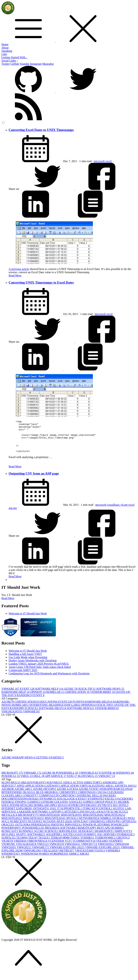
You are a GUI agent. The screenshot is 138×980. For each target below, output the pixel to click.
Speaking (7, 51)
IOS (54, 815)
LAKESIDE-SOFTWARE (33, 818)
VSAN (100, 857)
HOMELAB (55, 698)
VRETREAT (66, 857)
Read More (15, 275)
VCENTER (107, 779)
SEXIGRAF (86, 838)
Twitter (6, 64)
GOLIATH (61, 808)
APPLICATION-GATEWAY (42, 792)
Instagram (36, 64)
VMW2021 (24, 854)
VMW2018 (106, 851)
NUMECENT (19, 828)
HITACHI (27, 812)
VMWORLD (89, 779)
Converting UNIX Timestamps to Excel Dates (41, 282)
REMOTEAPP (87, 834)
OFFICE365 (81, 828)
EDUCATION (49, 708)
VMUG (27, 782)
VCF (69, 847)
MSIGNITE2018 (50, 821)
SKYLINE (9, 841)
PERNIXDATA (41, 831)
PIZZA (77, 831)
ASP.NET (121, 792)
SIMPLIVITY (123, 838)
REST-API (104, 834)
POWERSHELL (67, 779)
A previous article (19, 269)
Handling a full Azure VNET (25, 660)
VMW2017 (107, 782)
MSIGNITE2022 (12, 825)
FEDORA (8, 808)
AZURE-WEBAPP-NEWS (19, 764)
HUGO (63, 812)
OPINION (38, 698)
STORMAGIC (126, 841)
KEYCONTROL (102, 815)
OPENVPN (114, 828)
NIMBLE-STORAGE (114, 825)
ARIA (110, 792)
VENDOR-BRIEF (103, 698)
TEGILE (45, 844)
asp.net (13, 514)
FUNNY (38, 702)
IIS (116, 812)
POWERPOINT (12, 834)
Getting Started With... (14, 57)
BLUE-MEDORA (48, 799)
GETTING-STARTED (50, 764)
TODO (75, 844)
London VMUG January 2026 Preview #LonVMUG (39, 670)
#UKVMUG (55, 789)
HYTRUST (105, 812)
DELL (39, 782)
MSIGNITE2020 (93, 821)
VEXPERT (115, 847)
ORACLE (8, 831)
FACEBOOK (125, 805)
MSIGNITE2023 (34, 825)
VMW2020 (9, 854)
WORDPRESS (59, 860)
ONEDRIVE (98, 828)
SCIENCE (32, 715)
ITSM (87, 815)
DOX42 (34, 805)
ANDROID (110, 789)
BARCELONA (123, 795)
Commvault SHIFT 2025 (23, 677)
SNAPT (21, 841)
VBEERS (20, 847)
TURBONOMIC (105, 844)
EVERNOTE (96, 805)
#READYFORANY (34, 789)
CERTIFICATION (77, 698)
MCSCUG (121, 818)
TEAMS (22, 844)
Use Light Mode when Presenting (28, 664)
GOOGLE (76, 808)
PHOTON (58, 831)
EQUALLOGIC (67, 805)
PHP (69, 831)
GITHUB (48, 808)
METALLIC (10, 821)
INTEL (123, 812)
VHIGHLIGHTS (12, 718)
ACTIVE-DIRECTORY (88, 789)
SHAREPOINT (104, 838)
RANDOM (25, 702)
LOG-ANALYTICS (102, 818)
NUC (6, 828)
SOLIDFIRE (54, 841)
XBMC (74, 860)
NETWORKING (89, 825)
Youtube (24, 64)
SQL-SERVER (107, 841)
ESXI (73, 782)
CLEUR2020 (115, 799)
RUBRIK (117, 834)
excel (109, 161)
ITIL (79, 815)
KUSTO (119, 815)
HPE (54, 812)
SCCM (39, 838)
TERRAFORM (60, 844)
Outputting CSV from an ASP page (34, 480)
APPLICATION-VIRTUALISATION (83, 792)
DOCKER (109, 802)
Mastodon (48, 64)
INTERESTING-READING (47, 711)
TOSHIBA (88, 844)
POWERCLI (11, 782)
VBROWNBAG (37, 847)
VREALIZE (50, 857)
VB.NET (8, 847)
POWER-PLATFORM (97, 831)
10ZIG (68, 789)
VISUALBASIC (26, 851)
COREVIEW (68, 802)
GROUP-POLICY (106, 808)
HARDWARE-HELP (16, 698)
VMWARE (11, 695)
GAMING (34, 808)
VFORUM (9, 851)
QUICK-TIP (87, 695)
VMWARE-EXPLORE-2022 (67, 854)
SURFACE (9, 844)
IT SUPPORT (66, 815)
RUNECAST (10, 838)
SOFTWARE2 (36, 841)
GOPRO (89, 808)
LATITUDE (70, 818)
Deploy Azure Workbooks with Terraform (33, 667)
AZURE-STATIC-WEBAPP (96, 795)
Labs (4, 54)
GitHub (15, 64)
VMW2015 (57, 851)
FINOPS (21, 808)
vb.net (125, 511)
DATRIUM (84, 802)
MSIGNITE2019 (72, 821)
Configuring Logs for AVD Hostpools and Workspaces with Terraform (49, 680)
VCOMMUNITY (84, 847)
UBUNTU (123, 844)
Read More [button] (8, 605)
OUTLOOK (23, 831)
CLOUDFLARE (12, 802)
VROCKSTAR (85, 857)
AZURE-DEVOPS (45, 795)
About (5, 48)
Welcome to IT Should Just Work (28, 620)
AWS (132, 792)
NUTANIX (35, 828)
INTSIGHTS (42, 815)
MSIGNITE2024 (56, 825)
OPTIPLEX (129, 828)
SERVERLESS (68, 838)
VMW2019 (122, 851)
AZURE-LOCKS (68, 795)
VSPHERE (113, 857)
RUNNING (26, 838)
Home (5, 44)
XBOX (84, 860)
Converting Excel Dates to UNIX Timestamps (41, 130)
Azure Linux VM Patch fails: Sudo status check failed (40, 673)
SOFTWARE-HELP (49, 695)
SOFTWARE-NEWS (110, 695)
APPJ (21, 792)
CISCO (102, 799)
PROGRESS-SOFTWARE (61, 834)
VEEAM (102, 847)
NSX (131, 825)
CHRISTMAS (87, 799)
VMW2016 (73, 851)
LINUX (84, 818)
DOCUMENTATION (15, 805)
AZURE (71, 695)
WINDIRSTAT (11, 860)
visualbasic (114, 511)
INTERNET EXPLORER (17, 815)
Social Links (10, 61)
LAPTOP (56, 818)
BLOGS (30, 799)
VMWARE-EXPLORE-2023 (103, 854)
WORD (44, 860)
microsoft (100, 161)
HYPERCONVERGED (83, 812)
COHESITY (31, 802)
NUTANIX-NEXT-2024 (58, 828)
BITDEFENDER (12, 799)
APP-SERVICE (56, 782)
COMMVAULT (49, 802)
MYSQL (72, 825)
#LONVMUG (88, 782)
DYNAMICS (48, 805)
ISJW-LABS (73, 711)
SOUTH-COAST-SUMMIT (80, 841)
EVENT (27, 695)
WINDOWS (125, 779)
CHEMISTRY (69, 799)
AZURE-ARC (24, 795)
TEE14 (33, 844)
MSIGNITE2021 (115, 821)
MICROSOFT (12, 779)
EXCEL (111, 805)
